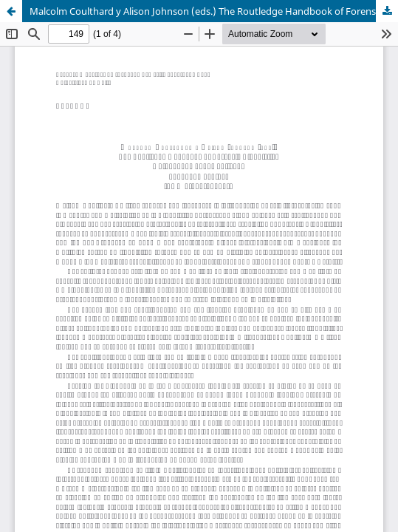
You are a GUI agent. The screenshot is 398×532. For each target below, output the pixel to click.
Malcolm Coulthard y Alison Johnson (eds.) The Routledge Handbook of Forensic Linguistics (214, 11)
